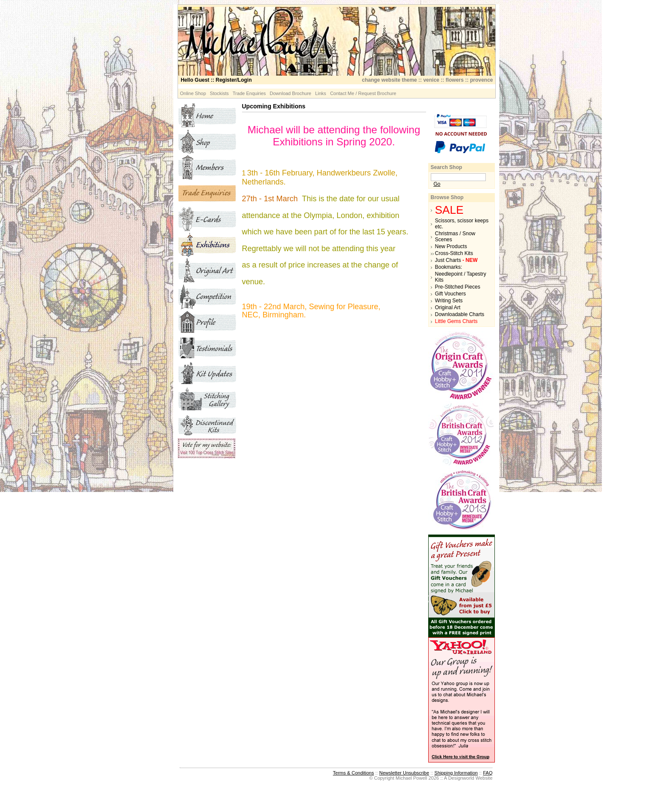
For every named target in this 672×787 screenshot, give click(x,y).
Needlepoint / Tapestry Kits (461, 277)
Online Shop (193, 93)
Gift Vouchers (451, 294)
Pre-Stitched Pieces (458, 287)
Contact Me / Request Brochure (363, 93)
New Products (451, 246)
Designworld (461, 778)
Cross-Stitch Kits (454, 253)
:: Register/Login (216, 80)
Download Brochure (290, 93)
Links (321, 93)
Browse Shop (447, 197)
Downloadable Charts (460, 314)
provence (481, 80)
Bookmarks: (449, 267)
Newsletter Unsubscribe (404, 773)
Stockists (219, 93)
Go (437, 184)
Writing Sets (449, 301)
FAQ (488, 773)
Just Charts (456, 260)
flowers (454, 80)
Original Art (448, 307)
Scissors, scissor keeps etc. (462, 224)
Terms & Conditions (353, 773)
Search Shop (446, 167)
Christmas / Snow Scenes (455, 237)
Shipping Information (456, 773)
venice (431, 80)
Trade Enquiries (249, 93)
